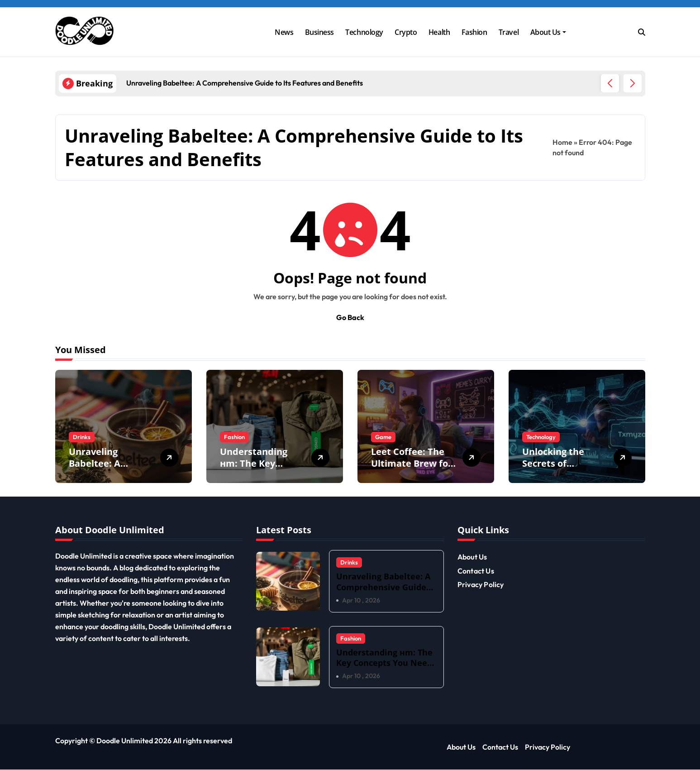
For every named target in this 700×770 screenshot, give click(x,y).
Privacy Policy (481, 584)
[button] (633, 83)
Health (439, 32)
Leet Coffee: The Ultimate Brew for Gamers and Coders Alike (412, 469)
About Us (548, 32)
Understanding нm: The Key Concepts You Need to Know (254, 469)
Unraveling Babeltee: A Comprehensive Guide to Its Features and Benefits (383, 592)
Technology (364, 32)
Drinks (82, 437)
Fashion (474, 32)
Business (319, 32)
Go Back (350, 317)
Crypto (406, 32)
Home (562, 142)
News (284, 32)
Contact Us (476, 571)
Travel (509, 32)
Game (383, 437)
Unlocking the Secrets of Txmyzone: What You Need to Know (563, 469)
